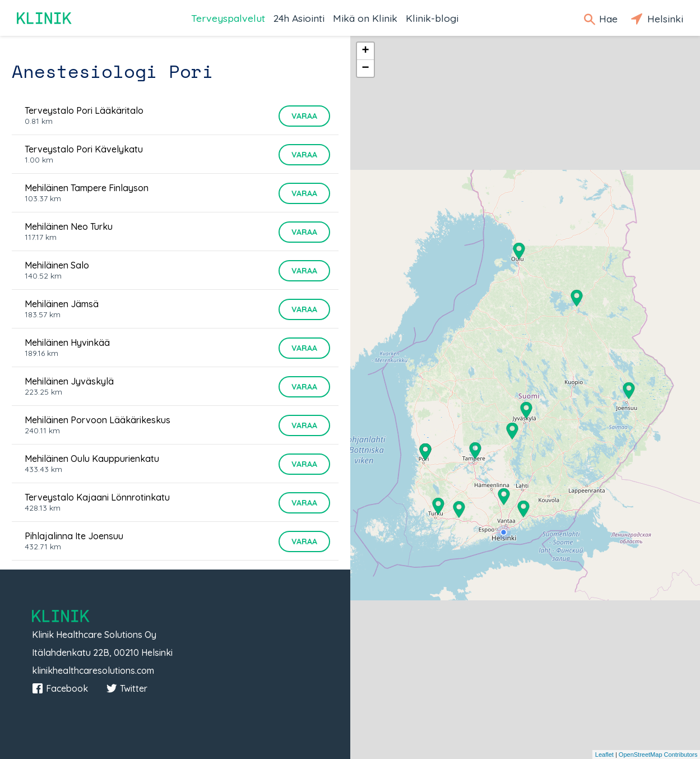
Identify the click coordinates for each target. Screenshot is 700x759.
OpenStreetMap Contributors (658, 755)
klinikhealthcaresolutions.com (93, 670)
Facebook (60, 688)
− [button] (365, 68)
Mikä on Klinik (365, 18)
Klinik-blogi (432, 18)
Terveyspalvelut (228, 18)
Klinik (45, 18)
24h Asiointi (299, 18)
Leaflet (604, 755)
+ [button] (365, 51)
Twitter (127, 688)
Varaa (304, 116)
